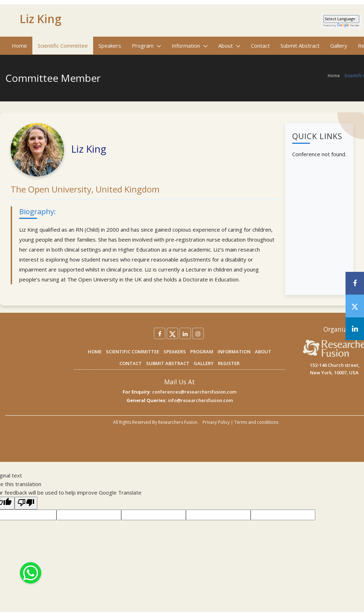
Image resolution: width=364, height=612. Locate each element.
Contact (260, 46)
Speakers (110, 46)
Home (19, 46)
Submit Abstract (300, 46)
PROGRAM (202, 352)
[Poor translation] (26, 503)
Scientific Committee (63, 46)
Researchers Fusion (178, 422)
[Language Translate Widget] (341, 19)
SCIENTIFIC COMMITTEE (133, 352)
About (229, 46)
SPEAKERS (175, 352)
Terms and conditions (256, 422)
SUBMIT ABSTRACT (168, 363)
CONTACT (131, 363)
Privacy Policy (216, 422)
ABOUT (263, 352)
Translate (348, 25)
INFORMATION (234, 352)
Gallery (339, 46)
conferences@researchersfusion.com (194, 392)
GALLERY (204, 363)
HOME (95, 352)
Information (190, 46)
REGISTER (229, 363)
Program (146, 46)
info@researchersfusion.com (200, 400)
